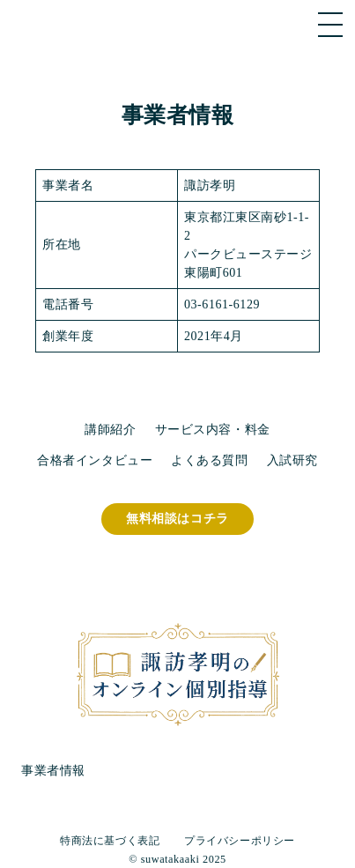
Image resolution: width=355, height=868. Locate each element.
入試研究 (292, 460)
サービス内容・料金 (213, 430)
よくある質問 (209, 460)
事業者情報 (53, 771)
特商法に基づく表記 (110, 841)
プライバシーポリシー (240, 841)
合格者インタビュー (95, 460)
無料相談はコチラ (177, 519)
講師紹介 (110, 430)
